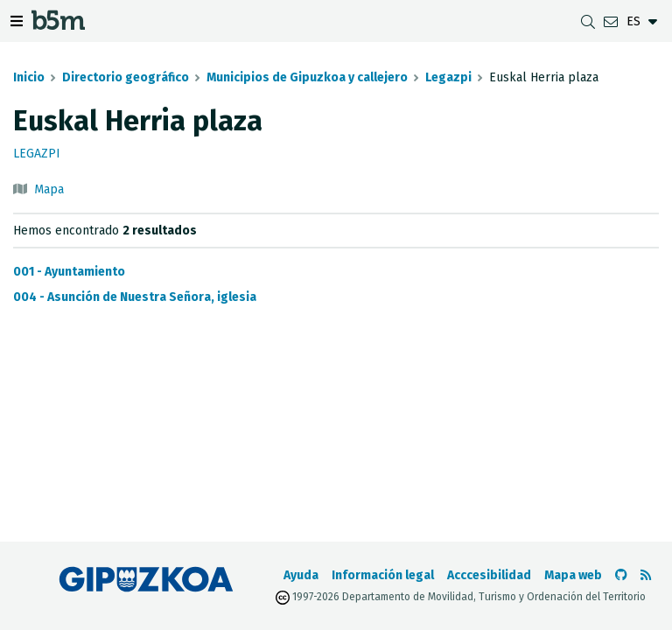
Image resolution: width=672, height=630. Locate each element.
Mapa (49, 189)
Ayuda (301, 575)
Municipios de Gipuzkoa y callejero (307, 77)
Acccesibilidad (489, 575)
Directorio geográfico (126, 77)
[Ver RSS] (646, 575)
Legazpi (448, 77)
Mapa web (573, 575)
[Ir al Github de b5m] (621, 575)
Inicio (29, 77)
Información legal (383, 575)
